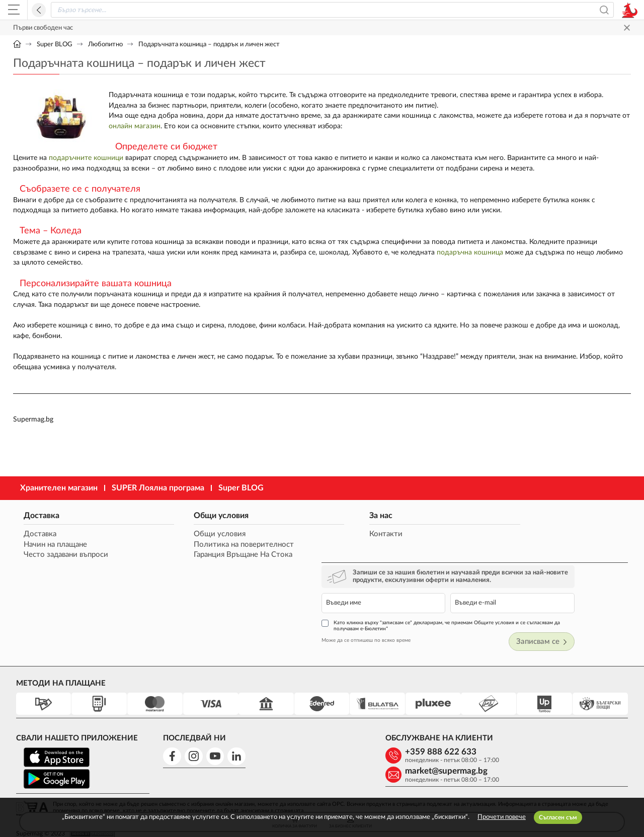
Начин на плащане (55, 551)
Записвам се (598, 590)
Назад (39, 10)
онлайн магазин (135, 127)
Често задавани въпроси (65, 562)
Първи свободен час (43, 28)
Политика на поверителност (207, 551)
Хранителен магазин (59, 494)
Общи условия (184, 522)
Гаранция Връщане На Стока (206, 562)
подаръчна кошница (470, 255)
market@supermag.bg (563, 703)
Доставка (41, 522)
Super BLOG (55, 45)
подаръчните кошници (86, 159)
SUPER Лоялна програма (158, 494)
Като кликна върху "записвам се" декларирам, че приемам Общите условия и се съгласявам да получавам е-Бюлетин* (516, 573)
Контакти (307, 540)
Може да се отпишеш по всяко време (459, 588)
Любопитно (105, 45)
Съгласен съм (558, 817)
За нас (302, 522)
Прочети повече (502, 817)
